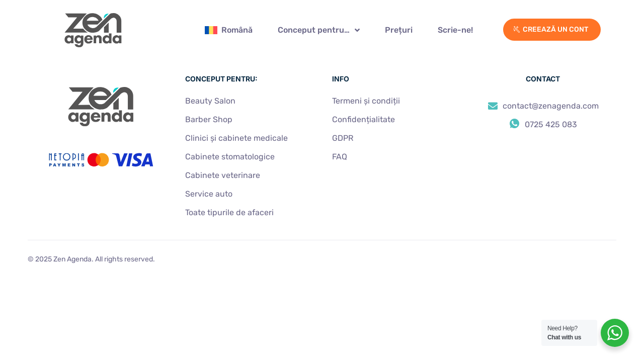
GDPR (343, 138)
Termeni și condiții (366, 101)
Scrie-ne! (455, 30)
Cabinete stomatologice (230, 157)
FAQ (340, 157)
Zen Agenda (72, 259)
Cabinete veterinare (223, 175)
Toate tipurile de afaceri (229, 212)
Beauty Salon (210, 101)
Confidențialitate (364, 119)
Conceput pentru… (319, 30)
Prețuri (399, 30)
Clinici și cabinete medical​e (236, 138)
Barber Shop (209, 119)
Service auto (209, 194)
